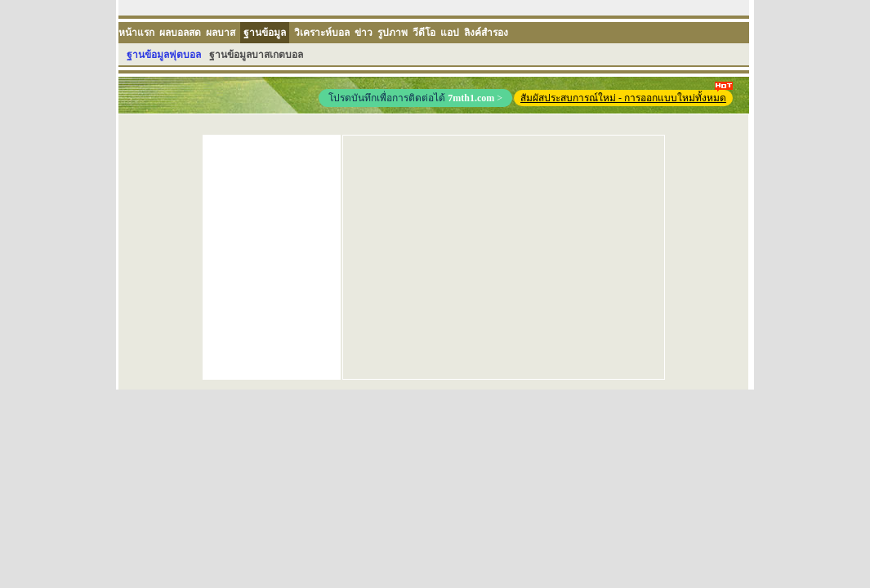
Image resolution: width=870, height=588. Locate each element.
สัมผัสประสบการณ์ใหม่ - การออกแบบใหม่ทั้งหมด (627, 97)
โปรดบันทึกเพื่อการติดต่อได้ (415, 98)
